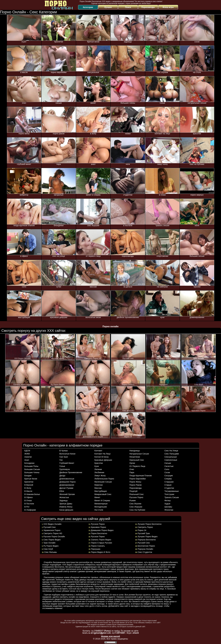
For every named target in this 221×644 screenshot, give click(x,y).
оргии (132, 463)
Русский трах (144, 533)
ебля (62, 491)
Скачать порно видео (101, 540)
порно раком (135, 485)
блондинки (29, 463)
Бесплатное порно (146, 546)
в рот (27, 507)
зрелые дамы (66, 504)
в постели (29, 504)
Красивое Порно (99, 527)
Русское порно (98, 524)
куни (97, 466)
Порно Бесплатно (99, 533)
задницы (64, 501)
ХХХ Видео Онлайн (53, 524)
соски (167, 472)
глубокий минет (67, 463)
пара (132, 472)
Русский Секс (144, 543)
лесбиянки (99, 472)
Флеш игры (168, 7)
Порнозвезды (148, 7)
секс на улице (171, 451)
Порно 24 (142, 530)
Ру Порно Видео (51, 546)
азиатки (28, 457)
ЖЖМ (27, 454)
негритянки (135, 457)
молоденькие (101, 507)
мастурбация (101, 491)
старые (168, 485)
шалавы (168, 507)
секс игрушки (136, 507)
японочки (169, 510)
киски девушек (66, 510)
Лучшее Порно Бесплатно (150, 524)
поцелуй (133, 491)
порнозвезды (136, 488)
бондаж (28, 476)
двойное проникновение (71, 472)
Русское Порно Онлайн (54, 537)
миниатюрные (101, 504)
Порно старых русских (102, 543)
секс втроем (135, 504)
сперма (168, 479)
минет (97, 497)
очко (132, 469)
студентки (169, 488)
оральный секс (137, 460)
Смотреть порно (145, 527)
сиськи (168, 463)
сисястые (169, 466)
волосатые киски (67, 454)
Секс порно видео (52, 540)
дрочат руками (66, 488)
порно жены (135, 482)
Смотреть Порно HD (53, 533)
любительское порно (104, 479)
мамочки (99, 485)
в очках (28, 501)
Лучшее (108, 7)
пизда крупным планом (141, 476)
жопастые (64, 497)
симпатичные (171, 460)
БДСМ (27, 451)
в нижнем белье (32, 494)
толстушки (169, 494)
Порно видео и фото (101, 552)
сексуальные (171, 457)
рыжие (133, 501)
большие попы (31, 466)
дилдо (62, 476)
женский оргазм (67, 494)
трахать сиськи (172, 497)
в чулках (64, 451)
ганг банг (64, 457)
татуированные (172, 491)
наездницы (135, 451)
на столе (99, 510)
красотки (99, 463)
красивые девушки (103, 460)
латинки (98, 469)
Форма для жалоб (110, 636)
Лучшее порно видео (148, 537)
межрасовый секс (103, 494)
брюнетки (29, 482)
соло (167, 469)
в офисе (28, 497)
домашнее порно (67, 482)
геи (61, 460)
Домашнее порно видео (102, 530)
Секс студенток (145, 552)
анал (27, 460)
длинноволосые (67, 479)
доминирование (67, 485)
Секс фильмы (51, 552)
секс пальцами (172, 454)
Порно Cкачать (98, 546)
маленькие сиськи (103, 482)
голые (62, 466)
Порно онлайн (110, 326)
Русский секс (50, 527)
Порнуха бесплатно (147, 540)
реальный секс (137, 494)
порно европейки (138, 479)
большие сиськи (32, 469)
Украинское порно (52, 530)
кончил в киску (101, 457)
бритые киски (31, 479)
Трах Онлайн (49, 543)
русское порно (136, 497)
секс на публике (137, 510)
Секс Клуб (48, 549)
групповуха (65, 469)
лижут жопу (100, 476)
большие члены (32, 472)
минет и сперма (102, 501)
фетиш (167, 501)
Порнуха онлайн (145, 549)
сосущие (169, 476)
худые (167, 504)
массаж (98, 488)
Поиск (128, 7)
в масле (28, 491)
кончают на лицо (102, 454)
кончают (98, 451)
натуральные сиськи (139, 454)
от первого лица (137, 466)
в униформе (30, 510)
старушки (169, 482)
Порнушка (96, 549)
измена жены (66, 507)
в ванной (29, 485)
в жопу (28, 488)
